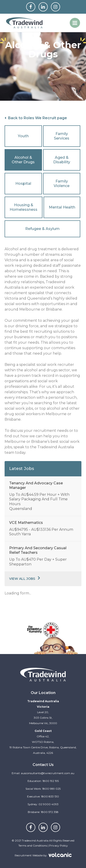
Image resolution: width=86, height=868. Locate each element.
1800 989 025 (51, 789)
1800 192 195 (51, 781)
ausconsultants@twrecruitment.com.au (48, 773)
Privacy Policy (58, 846)
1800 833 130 (50, 796)
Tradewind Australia (24, 23)
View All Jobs (22, 579)
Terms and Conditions (33, 846)
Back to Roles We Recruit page (36, 118)
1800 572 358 (50, 812)
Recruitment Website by (38, 855)
